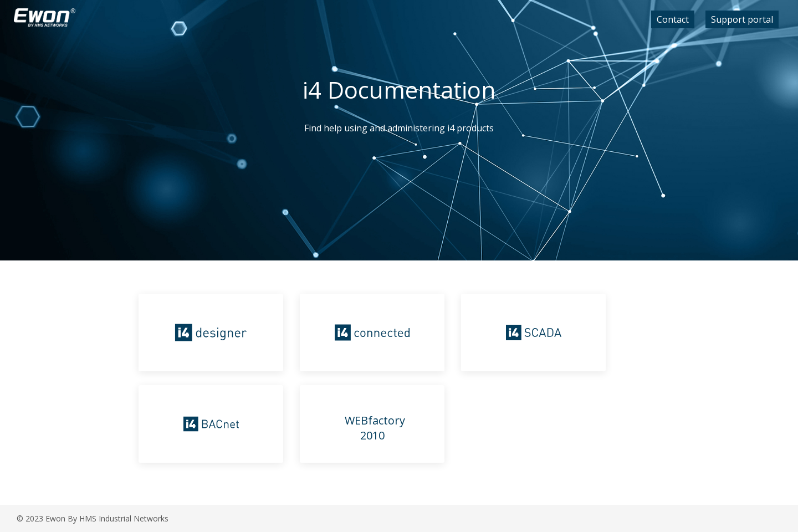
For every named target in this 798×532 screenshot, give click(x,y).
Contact (673, 19)
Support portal (742, 19)
